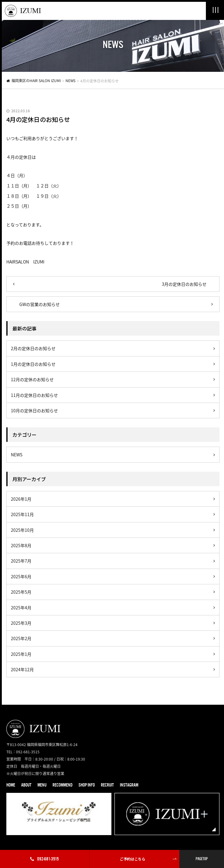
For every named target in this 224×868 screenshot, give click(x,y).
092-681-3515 (45, 859)
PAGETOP (202, 859)
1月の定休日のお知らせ (33, 364)
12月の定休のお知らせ (32, 379)
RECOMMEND (62, 785)
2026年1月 (21, 499)
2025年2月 (21, 638)
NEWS (70, 81)
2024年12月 (22, 669)
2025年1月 (21, 654)
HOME (11, 785)
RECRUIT (107, 785)
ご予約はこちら (133, 859)
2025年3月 (21, 623)
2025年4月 (21, 608)
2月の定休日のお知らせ (33, 348)
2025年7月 (21, 561)
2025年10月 (22, 530)
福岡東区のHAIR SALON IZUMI (36, 81)
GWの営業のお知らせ (40, 304)
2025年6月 (21, 576)
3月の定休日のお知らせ (184, 284)
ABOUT (26, 785)
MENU (42, 785)
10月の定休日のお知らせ (34, 410)
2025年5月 (21, 592)
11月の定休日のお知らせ (34, 395)
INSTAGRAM (129, 785)
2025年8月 (21, 545)
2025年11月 (22, 514)
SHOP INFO (87, 785)
